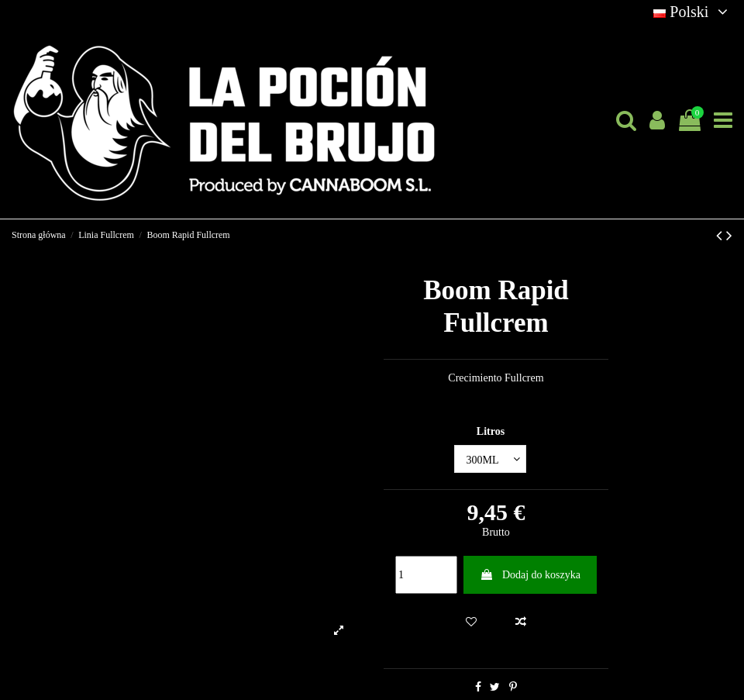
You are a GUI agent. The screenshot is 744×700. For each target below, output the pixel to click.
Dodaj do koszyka (530, 575)
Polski (693, 12)
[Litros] (490, 459)
